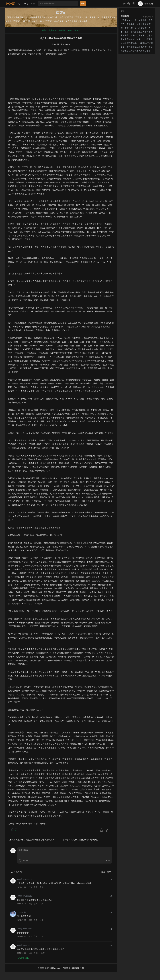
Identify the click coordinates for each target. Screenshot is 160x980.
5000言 (10, 4)
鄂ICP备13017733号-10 (74, 968)
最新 (104, 872)
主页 (63, 45)
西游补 (77, 30)
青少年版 (52, 30)
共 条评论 (16, 872)
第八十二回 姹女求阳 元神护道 (84, 840)
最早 (109, 872)
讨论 (33, 4)
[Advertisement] (61, 79)
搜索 (83, 4)
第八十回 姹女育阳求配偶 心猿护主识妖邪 (36, 840)
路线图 (62, 30)
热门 (26, 4)
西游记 (68, 45)
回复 (41, 887)
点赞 (36, 887)
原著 (44, 30)
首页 (19, 4)
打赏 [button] (14, 830)
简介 (70, 30)
